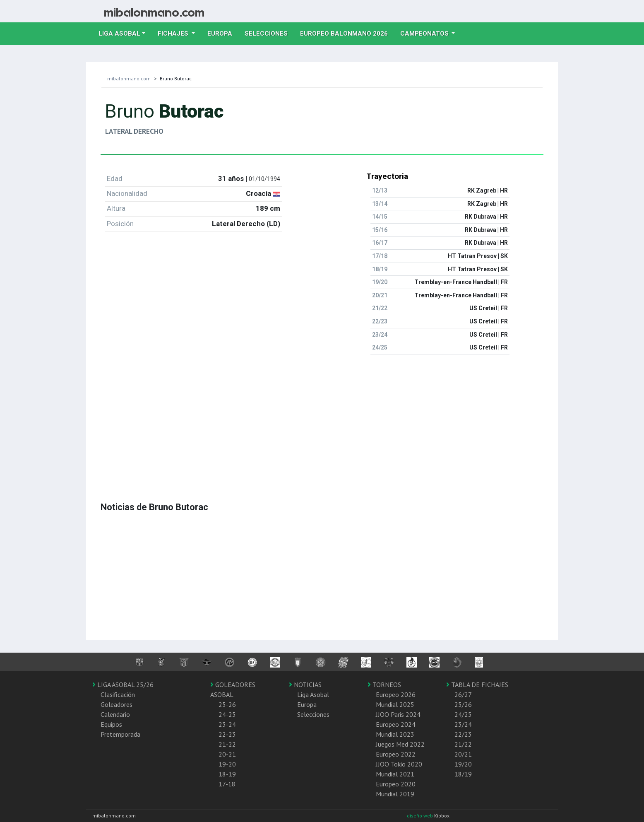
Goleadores (117, 704)
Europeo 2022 (396, 754)
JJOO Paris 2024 (398, 714)
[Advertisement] (322, 419)
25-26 (227, 704)
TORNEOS (384, 685)
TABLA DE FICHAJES (477, 685)
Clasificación (118, 694)
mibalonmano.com (129, 78)
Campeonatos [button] (425, 34)
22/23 (463, 734)
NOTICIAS (305, 685)
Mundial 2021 (395, 774)
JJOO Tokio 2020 (399, 764)
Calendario (115, 714)
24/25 (463, 714)
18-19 (227, 774)
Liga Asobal (313, 694)
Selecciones (269, 33)
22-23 (227, 734)
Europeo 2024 (396, 724)
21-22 (227, 744)
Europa (223, 33)
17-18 (227, 784)
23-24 (227, 724)
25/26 (463, 704)
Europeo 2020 (396, 784)
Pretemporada (120, 734)
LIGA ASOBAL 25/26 (123, 685)
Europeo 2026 (396, 694)
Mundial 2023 (395, 734)
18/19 (463, 774)
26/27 (463, 694)
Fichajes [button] (174, 34)
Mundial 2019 (395, 794)
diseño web (421, 816)
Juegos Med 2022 (400, 744)
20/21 (463, 754)
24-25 (227, 714)
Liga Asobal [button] (119, 34)
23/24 (463, 724)
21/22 (463, 744)
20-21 (227, 754)
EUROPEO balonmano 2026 (347, 33)
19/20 (463, 764)
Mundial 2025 (395, 704)
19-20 (227, 764)
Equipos (111, 724)
